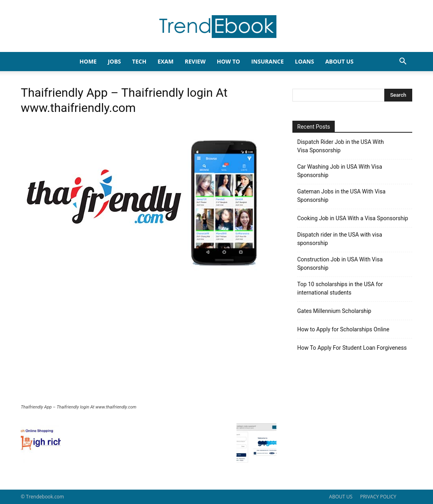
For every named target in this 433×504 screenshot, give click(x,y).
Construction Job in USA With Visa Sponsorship (340, 264)
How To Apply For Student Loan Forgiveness (352, 348)
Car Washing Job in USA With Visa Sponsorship (340, 171)
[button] (403, 62)
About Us (339, 61)
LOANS (304, 61)
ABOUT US (341, 497)
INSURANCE (267, 61)
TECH (139, 61)
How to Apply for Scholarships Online (343, 329)
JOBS (114, 61)
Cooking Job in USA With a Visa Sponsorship (353, 218)
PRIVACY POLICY (378, 497)
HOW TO (228, 61)
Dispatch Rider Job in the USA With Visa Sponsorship (341, 146)
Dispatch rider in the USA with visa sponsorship (340, 239)
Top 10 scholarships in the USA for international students (340, 288)
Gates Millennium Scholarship (334, 311)
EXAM (165, 61)
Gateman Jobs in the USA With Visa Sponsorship (341, 196)
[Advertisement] (149, 345)
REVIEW (195, 61)
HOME (88, 61)
